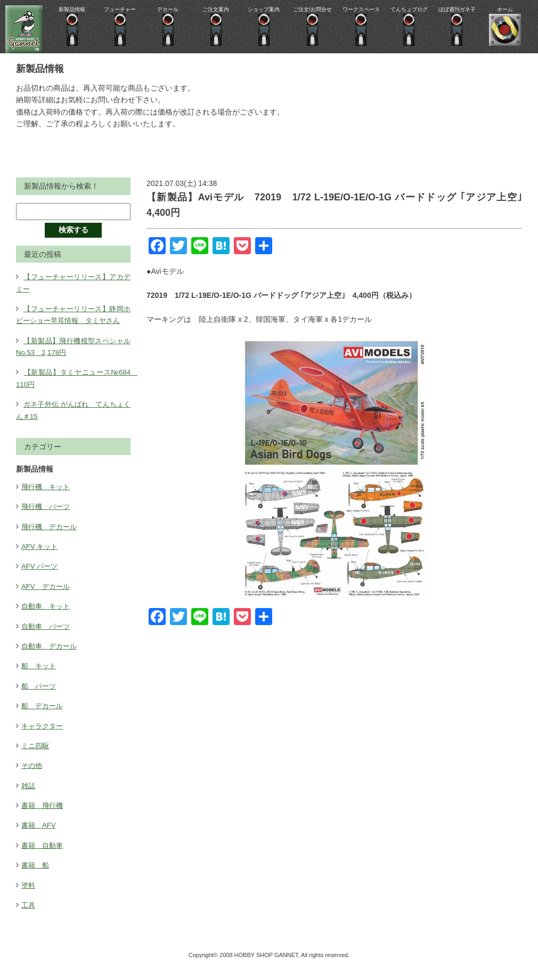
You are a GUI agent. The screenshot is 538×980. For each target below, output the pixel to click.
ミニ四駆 (36, 757)
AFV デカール (47, 598)
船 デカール (44, 718)
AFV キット (41, 558)
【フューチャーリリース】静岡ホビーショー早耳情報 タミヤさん (73, 321)
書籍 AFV (40, 837)
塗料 (29, 897)
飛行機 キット (47, 498)
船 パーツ (40, 698)
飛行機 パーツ (47, 519)
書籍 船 (36, 877)
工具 (29, 917)
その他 (32, 777)
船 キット (40, 678)
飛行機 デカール (51, 538)
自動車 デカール (51, 658)
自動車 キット (47, 618)
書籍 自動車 (44, 857)
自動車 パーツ (47, 638)
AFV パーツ (41, 578)
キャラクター (44, 738)
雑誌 (29, 797)
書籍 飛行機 (44, 817)
